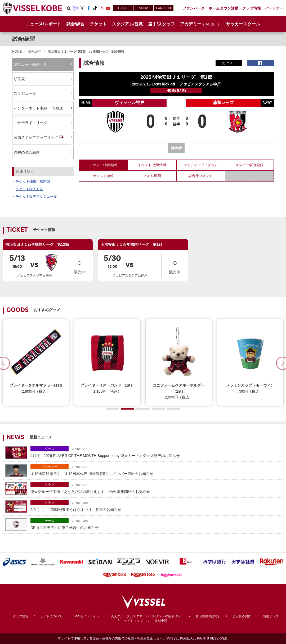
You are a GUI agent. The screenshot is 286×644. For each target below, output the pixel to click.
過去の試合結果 (27, 152)
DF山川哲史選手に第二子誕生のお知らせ (156, 524)
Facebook (88, 8)
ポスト (229, 63)
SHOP (143, 8)
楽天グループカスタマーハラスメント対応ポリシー (147, 616)
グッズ (50, 449)
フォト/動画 (152, 176)
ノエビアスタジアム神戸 (200, 84)
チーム (50, 521)
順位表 (19, 79)
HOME (17, 52)
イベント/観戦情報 (152, 165)
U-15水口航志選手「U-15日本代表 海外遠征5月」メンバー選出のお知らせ (156, 470)
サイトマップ (133, 621)
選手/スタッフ (161, 24)
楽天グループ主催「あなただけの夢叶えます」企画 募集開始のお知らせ (156, 488)
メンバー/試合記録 (249, 165)
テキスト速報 (103, 176)
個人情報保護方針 (208, 616)
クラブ (50, 485)
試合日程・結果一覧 (30, 64)
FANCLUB (164, 8)
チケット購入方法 (29, 189)
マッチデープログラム (201, 165)
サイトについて (51, 616)
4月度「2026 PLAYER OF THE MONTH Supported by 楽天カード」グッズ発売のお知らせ (156, 452)
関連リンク (271, 616)
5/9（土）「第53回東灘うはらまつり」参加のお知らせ (156, 506)
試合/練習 (24, 39)
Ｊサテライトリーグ (30, 123)
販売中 (79, 265)
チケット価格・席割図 (33, 181)
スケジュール (25, 93)
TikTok (95, 8)
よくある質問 (242, 616)
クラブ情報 (21, 616)
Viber (75, 8)
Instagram (102, 8)
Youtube (108, 8)
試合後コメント (201, 176)
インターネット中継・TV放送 (38, 108)
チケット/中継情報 (104, 165)
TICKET (123, 8)
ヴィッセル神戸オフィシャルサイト (32, 8)
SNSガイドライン (86, 616)
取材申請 (161, 621)
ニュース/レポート (43, 24)
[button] (112, 409)
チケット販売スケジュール (36, 196)
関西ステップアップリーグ (39, 138)
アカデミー (50, 467)
